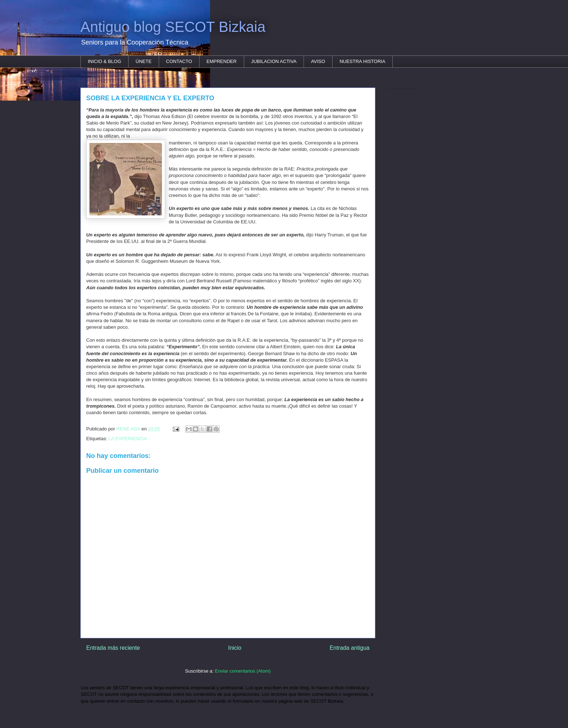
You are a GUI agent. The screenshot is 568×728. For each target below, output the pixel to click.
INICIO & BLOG (105, 61)
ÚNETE (143, 61)
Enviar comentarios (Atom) (243, 671)
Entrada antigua (350, 648)
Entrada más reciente (113, 648)
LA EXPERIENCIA (128, 439)
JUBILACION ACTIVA (274, 61)
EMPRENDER (222, 61)
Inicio (235, 648)
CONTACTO (179, 61)
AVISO (318, 61)
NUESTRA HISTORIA (362, 61)
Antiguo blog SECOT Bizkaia (173, 27)
